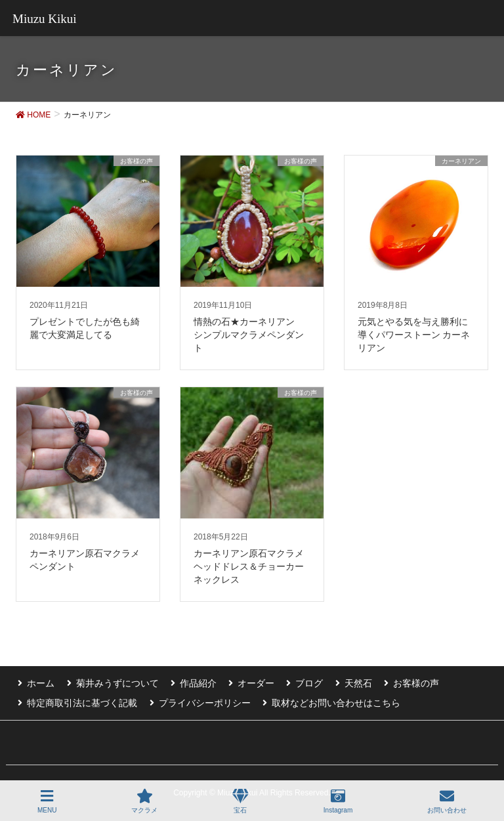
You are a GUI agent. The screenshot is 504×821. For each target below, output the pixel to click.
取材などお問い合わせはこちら (329, 700)
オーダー (247, 682)
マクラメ (144, 801)
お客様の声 (401, 682)
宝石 (241, 801)
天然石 (345, 682)
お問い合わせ (447, 801)
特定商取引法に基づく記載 (80, 700)
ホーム (39, 682)
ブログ (299, 682)
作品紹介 (192, 682)
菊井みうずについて (113, 682)
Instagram (338, 801)
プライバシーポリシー (200, 700)
